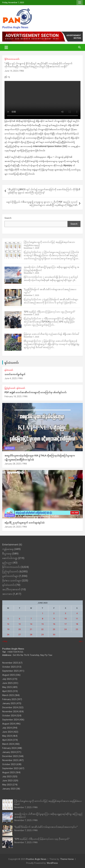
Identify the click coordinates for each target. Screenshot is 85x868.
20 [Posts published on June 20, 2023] (20, 629)
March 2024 (8, 744)
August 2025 (8, 675)
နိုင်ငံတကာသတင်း (12, 59)
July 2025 (7, 679)
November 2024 (10, 712)
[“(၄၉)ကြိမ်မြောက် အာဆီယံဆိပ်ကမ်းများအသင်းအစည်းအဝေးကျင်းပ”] (13, 298)
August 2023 (8, 772)
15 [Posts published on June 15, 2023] (42, 624)
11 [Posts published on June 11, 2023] (77, 619)
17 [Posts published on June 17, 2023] (65, 624)
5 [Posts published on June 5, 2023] (8, 619)
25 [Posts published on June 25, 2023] (77, 629)
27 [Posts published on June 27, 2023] (20, 635)
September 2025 (10, 671)
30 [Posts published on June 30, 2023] (54, 635)
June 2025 (7, 683)
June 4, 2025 (11, 378)
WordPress (52, 863)
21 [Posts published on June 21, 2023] (31, 629)
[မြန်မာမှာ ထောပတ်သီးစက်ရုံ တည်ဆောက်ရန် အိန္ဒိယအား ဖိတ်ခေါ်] (13, 342)
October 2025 (9, 667)
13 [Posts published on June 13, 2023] (20, 624)
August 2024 (8, 724)
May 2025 (7, 687)
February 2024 (9, 748)
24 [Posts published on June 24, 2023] (65, 629)
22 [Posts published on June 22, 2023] (42, 629)
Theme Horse (67, 859)
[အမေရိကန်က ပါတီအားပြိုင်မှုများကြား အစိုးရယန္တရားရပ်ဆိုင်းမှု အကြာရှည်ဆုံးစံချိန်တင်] (13, 275)
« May (5, 641)
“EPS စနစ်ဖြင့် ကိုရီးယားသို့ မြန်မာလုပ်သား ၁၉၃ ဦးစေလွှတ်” (49, 312)
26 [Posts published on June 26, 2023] (8, 635)
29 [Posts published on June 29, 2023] (42, 635)
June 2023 (7, 781)
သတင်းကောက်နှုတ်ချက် (15, 374)
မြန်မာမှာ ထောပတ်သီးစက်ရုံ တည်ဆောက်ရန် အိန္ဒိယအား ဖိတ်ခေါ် (52, 334)
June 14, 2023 (11, 71)
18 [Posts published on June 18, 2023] (77, 624)
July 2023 (7, 777)
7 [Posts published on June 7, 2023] (31, 619)
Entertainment (10, 545)
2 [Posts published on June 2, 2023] (54, 613)
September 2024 (10, 720)
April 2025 (7, 691)
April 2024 (7, 740)
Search (8, 218)
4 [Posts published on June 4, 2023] (77, 613)
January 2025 (9, 703)
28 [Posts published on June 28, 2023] (31, 635)
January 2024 (9, 752)
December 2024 (10, 707)
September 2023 (10, 768)
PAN (22, 71)
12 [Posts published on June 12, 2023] (8, 624)
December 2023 (10, 756)
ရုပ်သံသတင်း (12, 362)
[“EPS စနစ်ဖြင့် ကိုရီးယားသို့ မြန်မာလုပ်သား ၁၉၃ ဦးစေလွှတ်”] (13, 320)
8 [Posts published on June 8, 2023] (42, 619)
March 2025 (8, 695)
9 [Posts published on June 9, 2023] (54, 619)
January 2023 (9, 789)
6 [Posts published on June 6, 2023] (19, 619)
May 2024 (7, 736)
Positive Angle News (15, 27)
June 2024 (7, 732)
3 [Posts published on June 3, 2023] (66, 613)
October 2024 (9, 716)
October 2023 (9, 764)
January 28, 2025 (13, 464)
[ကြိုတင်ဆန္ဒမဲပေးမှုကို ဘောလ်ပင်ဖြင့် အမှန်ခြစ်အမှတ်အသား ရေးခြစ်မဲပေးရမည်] (13, 250)
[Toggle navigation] (6, 47)
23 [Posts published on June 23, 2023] (54, 629)
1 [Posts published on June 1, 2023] (42, 613)
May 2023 (7, 785)
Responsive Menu (80, 3)
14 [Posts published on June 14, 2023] (31, 624)
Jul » (81, 641)
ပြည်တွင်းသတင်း (10, 388)
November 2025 (10, 663)
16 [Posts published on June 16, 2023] (54, 624)
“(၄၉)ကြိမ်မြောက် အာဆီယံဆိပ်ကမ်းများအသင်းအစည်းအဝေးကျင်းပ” (46, 827)
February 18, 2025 (13, 396)
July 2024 (7, 728)
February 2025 (9, 699)
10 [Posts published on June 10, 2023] (65, 619)
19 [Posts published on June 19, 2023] (8, 629)
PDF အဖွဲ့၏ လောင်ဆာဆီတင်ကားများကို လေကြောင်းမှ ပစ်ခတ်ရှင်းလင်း (36, 392)
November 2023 (10, 760)
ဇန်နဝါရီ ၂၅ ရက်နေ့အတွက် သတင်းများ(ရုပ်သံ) (24, 523)
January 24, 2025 (13, 527)
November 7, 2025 (23, 807)
